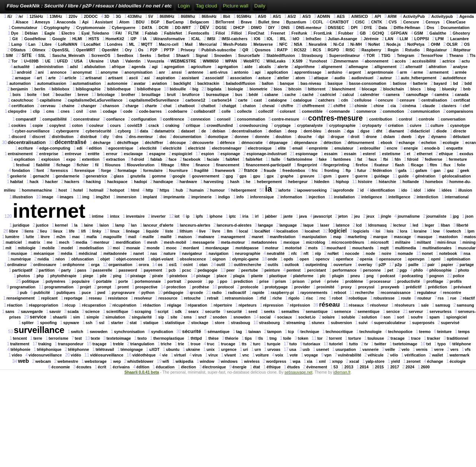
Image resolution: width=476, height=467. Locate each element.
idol (417, 190)
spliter (28, 323)
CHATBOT (339, 22)
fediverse (433, 159)
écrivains (121, 367)
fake (323, 159)
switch (77, 332)
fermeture (458, 159)
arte (52, 78)
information (291, 197)
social (265, 317)
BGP (155, 22)
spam (434, 317)
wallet (438, 355)
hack (34, 182)
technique (310, 332)
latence (343, 225)
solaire (328, 317)
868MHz (167, 16)
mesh (152, 242)
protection (176, 287)
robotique (358, 298)
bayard (440, 83)
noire (386, 253)
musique (19, 253)
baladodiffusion (240, 83)
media (82, 242)
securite (213, 311)
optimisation (459, 259)
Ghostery (461, 33)
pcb (172, 270)
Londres (115, 44)
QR (245, 50)
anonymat (82, 72)
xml (322, 361)
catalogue (303, 100)
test (78, 338)
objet (105, 259)
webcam (43, 361)
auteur (386, 78)
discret (39, 137)
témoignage (132, 349)
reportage (73, 298)
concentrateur (86, 119)
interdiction (428, 197)
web (23, 361)
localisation (287, 231)
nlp (318, 253)
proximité (325, 287)
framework (225, 170)
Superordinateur (345, 55)
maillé (166, 237)
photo (464, 270)
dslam (389, 137)
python (148, 292)
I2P (134, 39)
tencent (20, 338)
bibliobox (60, 89)
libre (13, 231)
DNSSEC (336, 28)
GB (363, 33)
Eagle (50, 33)
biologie (236, 89)
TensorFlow (432, 55)
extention (91, 159)
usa (293, 349)
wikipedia (184, 361)
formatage (127, 170)
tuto (293, 344)
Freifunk (299, 33)
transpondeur (71, 344)
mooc (171, 248)
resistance (118, 298)
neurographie (248, 253)
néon (60, 259)
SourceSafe (249, 55)
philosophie (440, 270)
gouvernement (205, 176)
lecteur (400, 225)
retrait (213, 298)
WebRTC (251, 61)
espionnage (307, 154)
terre (38, 338)
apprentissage (308, 72)
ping (117, 276)
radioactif (237, 292)
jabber (271, 216)
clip (36, 111)
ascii (134, 78)
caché (308, 95)
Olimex (39, 50)
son (387, 317)
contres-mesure (336, 118)
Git (15, 39)
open (304, 259)
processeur (380, 281)
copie (38, 125)
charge (132, 106)
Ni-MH (356, 44)
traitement (20, 344)
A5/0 (262, 16)
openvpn (416, 259)
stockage (200, 323)
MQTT (147, 44)
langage (266, 225)
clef (466, 106)
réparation (197, 305)
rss (441, 298)
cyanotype (460, 125)
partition (47, 270)
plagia (239, 276)
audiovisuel (362, 78)
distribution (63, 137)
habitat (17, 182)
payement (153, 270)
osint (188, 265)
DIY (271, 28)
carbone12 (195, 100)
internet (49, 211)
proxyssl (366, 287)
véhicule (376, 355)
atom (300, 78)
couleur (97, 125)
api (258, 72)
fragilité (201, 170)
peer (231, 270)
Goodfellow (35, 39)
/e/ (21, 16)
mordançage (217, 248)
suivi (363, 323)
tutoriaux (312, 344)
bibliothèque (149, 89)
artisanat (93, 78)
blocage (369, 89)
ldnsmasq (377, 225)
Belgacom (200, 22)
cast (258, 100)
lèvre (45, 237)
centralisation (434, 100)
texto (142, 338)
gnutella (138, 176)
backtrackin (208, 83)
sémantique (218, 332)
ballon (268, 83)
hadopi (140, 182)
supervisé (450, 323)
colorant (287, 111)
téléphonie (20, 349)
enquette (454, 148)
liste (169, 231)
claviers (449, 106)
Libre (47, 44)
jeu (357, 216)
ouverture (343, 265)
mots (313, 248)
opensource (390, 259)
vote (294, 355)
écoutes (84, 367)
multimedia (405, 248)
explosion (51, 159)
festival (23, 165)
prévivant (462, 287)
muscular (467, 248)
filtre (185, 165)
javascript (322, 216)
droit (355, 137)
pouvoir (195, 281)
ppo (223, 281)
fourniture (178, 170)
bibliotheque (119, 89)
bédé (253, 95)
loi (378, 231)
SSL (42, 55)
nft (306, 253)
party (66, 270)
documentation (187, 137)
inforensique (262, 197)
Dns (431, 28)
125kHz (36, 16)
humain (197, 190)
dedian (275, 131)
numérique (21, 259)
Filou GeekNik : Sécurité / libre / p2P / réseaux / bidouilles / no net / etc (89, 6)
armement (439, 72)
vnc (245, 355)
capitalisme (51, 100)
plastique (278, 276)
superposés (423, 323)
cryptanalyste (310, 125)
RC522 (300, 50)
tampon (274, 332)
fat (360, 159)
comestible (312, 111)
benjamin (19, 89)
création (395, 125)
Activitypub (442, 16)
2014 (364, 367)
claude (429, 106)
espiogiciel (182, 154)
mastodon (448, 237)
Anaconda (66, 22)
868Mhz (188, 16)
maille (148, 237)
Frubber (346, 33)
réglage (174, 305)
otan (204, 265)
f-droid (138, 159)
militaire (403, 242)
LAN (389, 39)
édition (143, 367)
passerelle (102, 270)
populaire (81, 281)
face (172, 159)
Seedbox (125, 55)
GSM (418, 33)
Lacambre (459, 39)
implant (150, 197)
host (63, 190)
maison (185, 237)
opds (288, 259)
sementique (369, 311)
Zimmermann (346, 61)
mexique (291, 242)
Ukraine (97, 61)
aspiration (166, 78)
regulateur (427, 292)
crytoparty (372, 125)
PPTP (169, 50)
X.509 (297, 61)
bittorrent (317, 89)
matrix (34, 242)
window (207, 361)
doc (163, 137)
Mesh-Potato (235, 44)
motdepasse (247, 248)
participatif (22, 270)
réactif (469, 298)
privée (333, 281)
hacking (93, 182)
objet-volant (162, 259)
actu (466, 61)
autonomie (118, 83)
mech (64, 242)
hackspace (117, 182)
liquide (152, 231)
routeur (424, 298)
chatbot (208, 106)
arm (403, 72)
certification (23, 106)
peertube (250, 270)
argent (355, 72)
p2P (382, 265)
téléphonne (79, 349)
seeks (269, 311)
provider (302, 287)
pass (82, 270)
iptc (232, 216)
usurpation (346, 349)
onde (272, 259)
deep (292, 131)
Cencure (411, 22)
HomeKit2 (115, 39)
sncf (202, 317)
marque (380, 237)
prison (298, 281)
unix (210, 349)
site (174, 317)
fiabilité (43, 165)
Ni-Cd (338, 44)
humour (218, 190)
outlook (292, 265)
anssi (176, 72)
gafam (421, 170)
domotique (218, 137)
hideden (322, 182)
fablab (156, 159)
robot (337, 298)
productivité (409, 281)
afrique (119, 67)
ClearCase (456, 22)
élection (189, 367)
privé (316, 281)
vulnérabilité (350, 355)
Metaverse (263, 44)
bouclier (63, 95)
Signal (202, 55)
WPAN (231, 61)
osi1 (173, 265)
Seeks (146, 55)
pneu (355, 276)
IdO (296, 39)
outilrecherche (247, 265)
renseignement (20, 298)
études (293, 367)
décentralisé (71, 142)
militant (424, 242)
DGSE (221, 28)
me (50, 242)
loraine (420, 231)
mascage (402, 237)
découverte (203, 143)
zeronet (414, 361)
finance (202, 165)
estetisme (391, 154)
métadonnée (115, 253)
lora (404, 231)
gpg (229, 176)
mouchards (363, 248)
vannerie (370, 349)
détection (332, 143)
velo (406, 349)
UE (48, 61)
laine (89, 225)
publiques (66, 292)
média (66, 253)
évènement (317, 367)
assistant (190, 78)
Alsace (22, 22)
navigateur (192, 253)
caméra (441, 95)
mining (469, 242)
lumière (12, 237)
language (288, 225)
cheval (268, 106)
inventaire (135, 216)
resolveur (143, 298)
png (370, 276)
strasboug (241, 323)
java (303, 216)
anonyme (110, 72)
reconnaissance (395, 292)
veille (390, 349)
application (277, 72)
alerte (283, 67)
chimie (361, 106)
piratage (138, 276)
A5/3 (307, 16)
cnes (65, 111)
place (221, 276)
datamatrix (164, 131)
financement (228, 165)
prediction (243, 281)
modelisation (91, 248)
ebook (386, 143)
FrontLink (323, 33)
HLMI (77, 39)
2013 (349, 367)
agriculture (201, 67)
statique (151, 323)
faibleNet (254, 159)
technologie (370, 332)
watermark (459, 355)
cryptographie (342, 125)
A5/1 (277, 16)
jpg (456, 216)
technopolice (401, 332)
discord (19, 137)
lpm (471, 231)
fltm (434, 165)
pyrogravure (123, 292)
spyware (71, 323)
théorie (232, 338)
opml (436, 259)
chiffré (340, 106)
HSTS (94, 39)
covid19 (135, 125)
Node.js (394, 44)
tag (239, 332)
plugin (338, 276)
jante (288, 216)
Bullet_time (269, 22)
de (203, 131)
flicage (417, 165)
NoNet (374, 44)
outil (221, 265)
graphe (287, 176)
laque (309, 225)
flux (447, 165)
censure (407, 100)
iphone (216, 216)
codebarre (178, 111)
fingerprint (307, 165)
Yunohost (318, 61)
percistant (317, 270)
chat (167, 106)
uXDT (154, 349)
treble (118, 344)
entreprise (49, 154)
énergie (239, 367)
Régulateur (437, 50)
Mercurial (208, 44)
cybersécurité (98, 131)
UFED (62, 61)
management (233, 237)
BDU (140, 22)
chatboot (186, 106)
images (67, 197)
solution (369, 317)
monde (153, 248)
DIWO (256, 28)
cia (393, 106)
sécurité (192, 331)
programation (23, 287)
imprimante (174, 197)
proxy (346, 287)
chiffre (287, 106)
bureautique (217, 95)
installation (344, 197)
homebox (434, 182)
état (256, 367)
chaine (68, 106)
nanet (138, 253)
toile (287, 338)
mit (9, 248)
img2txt (103, 197)
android (24, 72)
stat (133, 323)
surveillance (39, 330)
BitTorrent (225, 22)
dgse (365, 131)
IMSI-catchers (234, 39)
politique (30, 281)
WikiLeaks (276, 61)
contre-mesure (286, 119)
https (164, 190)
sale (425, 305)
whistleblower (140, 361)
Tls (472, 55)
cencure (385, 100)
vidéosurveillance (107, 355)
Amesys (43, 22)
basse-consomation (368, 83)
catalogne (278, 100)
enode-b (432, 148)
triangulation (142, 344)
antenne (196, 72)
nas (154, 253)
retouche (192, 298)
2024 (410, 367)
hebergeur (298, 182)
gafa (402, 170)
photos (23, 276)
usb (306, 349)
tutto (354, 344)
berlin (40, 89)
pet (390, 270)
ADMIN (324, 16)
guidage (382, 176)
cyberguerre (68, 131)
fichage (63, 165)
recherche (365, 292)
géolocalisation (457, 176)
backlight (182, 83)
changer (88, 106)
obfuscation (83, 259)
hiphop (342, 182)
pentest (293, 270)
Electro (68, 33)
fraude (270, 170)
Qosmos (263, 50)
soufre (417, 317)
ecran (470, 143)
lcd (359, 225)
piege (88, 276)
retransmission (239, 298)
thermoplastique (169, 338)
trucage (228, 344)
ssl (102, 323)
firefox (362, 165)
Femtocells (199, 33)
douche (305, 137)
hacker (51, 182)
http (149, 190)
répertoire (223, 305)
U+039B (31, 61)
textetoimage (119, 338)
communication (425, 111)
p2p (398, 265)
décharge (102, 143)
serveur (416, 311)
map (337, 237)
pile (103, 276)
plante (257, 276)
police (459, 276)
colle (226, 111)
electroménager (227, 148)
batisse (400, 83)
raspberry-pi (282, 292)
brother (128, 95)
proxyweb (390, 287)
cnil (80, 111)
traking (45, 344)
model (67, 248)
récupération (124, 305)
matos (470, 237)
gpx (270, 176)
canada (462, 95)
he (248, 182)
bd (456, 83)
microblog (316, 242)
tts (244, 344)
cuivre (416, 125)
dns (119, 137)
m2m (61, 237)
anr (162, 72)
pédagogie (173, 292)
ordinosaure (45, 265)
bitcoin (295, 89)
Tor (14, 61)
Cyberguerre (124, 28)
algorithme (305, 67)
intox (115, 216)
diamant (396, 131)
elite (282, 148)
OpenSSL (61, 50)
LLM (404, 39)
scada (73, 311)
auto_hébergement (419, 78)
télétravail (105, 349)
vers (454, 349)
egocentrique (121, 148)
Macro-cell (169, 44)
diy (106, 137)
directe (460, 131)
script (163, 311)
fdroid (413, 159)
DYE (368, 28)
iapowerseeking (312, 190)
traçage (99, 344)
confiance (116, 119)
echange (407, 143)
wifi (166, 361)
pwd (101, 292)
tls (261, 338)
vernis (422, 349)
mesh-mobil (175, 242)
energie (411, 148)
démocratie (252, 143)
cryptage (282, 125)
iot (177, 216)
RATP (282, 50)
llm (230, 231)
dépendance (306, 143)
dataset (188, 131)
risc (310, 298)
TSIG (386, 55)
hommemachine (37, 190)
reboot (340, 292)
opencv (322, 259)
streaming (296, 323)
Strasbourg (312, 55)
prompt (104, 287)
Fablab (151, 33)
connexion (201, 119)
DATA (147, 28)
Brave (247, 22)
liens (29, 231)
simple (93, 317)
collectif (266, 111)
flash (400, 165)
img (86, 197)
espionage (230, 154)
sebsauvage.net (298, 372)
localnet (312, 231)
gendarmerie (67, 176)
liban (445, 225)
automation (20, 83)
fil (97, 165)
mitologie (27, 248)
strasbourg (270, 323)
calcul (348, 95)
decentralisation (247, 131)
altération (438, 67)
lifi (83, 231)
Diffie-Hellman (407, 28)
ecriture (25, 148)
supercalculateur (390, 323)
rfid (263, 298)
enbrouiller (370, 148)
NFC (283, 44)
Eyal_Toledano (95, 33)
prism (281, 281)
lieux (58, 231)
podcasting (412, 276)
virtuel (180, 355)
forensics (59, 170)
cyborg (125, 131)
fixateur (381, 165)
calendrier (370, 95)
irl (257, 216)
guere (343, 176)
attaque (321, 78)
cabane (271, 95)
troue (196, 344)
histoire (365, 182)
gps (243, 176)
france (251, 170)
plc (323, 276)
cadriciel (328, 95)
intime (98, 216)
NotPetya (416, 44)
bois (17, 95)
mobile (48, 248)
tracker (434, 338)
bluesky (450, 89)
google (179, 176)
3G (118, 16)
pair (431, 265)
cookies (19, 125)
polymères (55, 281)
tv (366, 344)
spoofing (49, 323)
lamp (120, 225)
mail (132, 237)
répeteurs (247, 305)
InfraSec (313, 39)
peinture (272, 270)
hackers (72, 182)
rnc (323, 298)
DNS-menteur (309, 28)
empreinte (319, 148)
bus (239, 95)
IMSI (211, 39)
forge (106, 170)
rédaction (152, 305)
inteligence (372, 197)
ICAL (196, 39)
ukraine (193, 349)
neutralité (276, 253)
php (40, 276)
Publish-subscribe (219, 50)
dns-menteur (141, 137)
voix (279, 355)
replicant (49, 298)
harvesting (213, 182)
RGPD (333, 50)
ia (269, 189)
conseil (224, 119)
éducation (165, 367)
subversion (342, 323)
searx (193, 311)
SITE (27, 55)
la (76, 225)
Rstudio (412, 50)
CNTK (377, 22)
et (409, 154)
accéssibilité (424, 61)
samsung (465, 305)
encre (392, 148)
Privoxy (188, 50)
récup (70, 305)
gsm (328, 176)
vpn (328, 355)
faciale (213, 159)
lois (390, 231)
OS (467, 44)
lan (134, 225)
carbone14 (221, 100)
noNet (333, 253)
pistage (203, 276)
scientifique (117, 311)
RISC (350, 50)
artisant (115, 78)
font (40, 170)
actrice (449, 61)
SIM (9, 55)
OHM (436, 44)
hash (235, 182)
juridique (21, 225)
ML (132, 44)
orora (144, 265)
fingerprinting (336, 165)
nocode (352, 253)
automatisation (87, 83)
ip (188, 216)
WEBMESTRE (184, 61)
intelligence (399, 197)
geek (464, 170)
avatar (140, 83)
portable (104, 281)
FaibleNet (173, 33)
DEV (204, 28)
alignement (332, 67)
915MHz (244, 16)
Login (184, 6)
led (415, 225)
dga (350, 131)
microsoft (380, 242)
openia (366, 259)
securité (234, 311)
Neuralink (318, 44)
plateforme (303, 276)
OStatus (18, 50)
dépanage (279, 143)
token (303, 338)
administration (50, 67)
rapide (258, 292)
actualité (21, 67)
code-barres (150, 111)
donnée (262, 137)
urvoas (274, 349)
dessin (334, 131)
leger (429, 225)
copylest (57, 125)
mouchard (336, 248)
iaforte (285, 190)
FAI (119, 33)
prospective (147, 287)
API (378, 16)
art (39, 78)
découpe (178, 143)
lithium (186, 231)
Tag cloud (207, 6)
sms (188, 317)
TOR (370, 55)
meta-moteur (233, 242)
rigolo (294, 298)
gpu (257, 176)
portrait (174, 281)
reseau (95, 298)
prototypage (276, 287)
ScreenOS (101, 55)
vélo (394, 355)
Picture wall (236, 6)
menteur (102, 242)
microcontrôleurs (348, 242)
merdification (128, 242)
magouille (113, 237)
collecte (245, 111)
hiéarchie (387, 182)
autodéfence (455, 78)
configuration (144, 119)
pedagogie (207, 270)
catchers (327, 100)
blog (432, 89)
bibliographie (88, 89)
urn (258, 349)
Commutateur (24, 28)
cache (290, 95)
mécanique (44, 253)
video (17, 355)
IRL (283, 39)
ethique (446, 154)
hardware (188, 182)
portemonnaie (148, 281)
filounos (112, 165)
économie (61, 367)
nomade (406, 253)
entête (94, 154)
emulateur (344, 148)
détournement (361, 143)
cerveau (48, 106)
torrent (335, 338)
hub (180, 190)
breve (83, 95)
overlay (365, 265)
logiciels (361, 231)
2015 (379, 367)
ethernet (425, 154)
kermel (61, 225)
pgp (403, 270)
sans (10, 311)
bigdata (214, 89)
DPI (354, 28)
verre (439, 349)
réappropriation (44, 305)
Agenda (467, 16)
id (362, 190)
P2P (154, 50)
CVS (393, 22)
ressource (168, 298)
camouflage (417, 95)
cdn (345, 100)
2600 (425, 367)
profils (456, 281)
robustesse (384, 298)
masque (425, 237)
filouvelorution (141, 165)
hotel (78, 190)
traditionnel (457, 338)
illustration (23, 197)
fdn (398, 159)
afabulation (95, 67)
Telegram (406, 55)
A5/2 (292, 16)
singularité (142, 317)
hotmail (96, 190)
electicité (148, 148)
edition (95, 148)
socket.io (307, 317)
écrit (102, 367)
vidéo (76, 355)
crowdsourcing (254, 125)
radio (217, 292)
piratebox (178, 276)
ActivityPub (414, 16)
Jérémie (371, 39)
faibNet (232, 159)
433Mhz (135, 16)
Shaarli (183, 55)
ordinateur (17, 265)
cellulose (363, 100)
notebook (448, 253)
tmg (273, 338)
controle (427, 119)
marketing (357, 237)
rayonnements (314, 292)
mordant (191, 248)
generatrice (97, 176)
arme (418, 72)
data (144, 131)
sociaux (284, 317)
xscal (354, 361)
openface (345, 259)
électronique (214, 367)
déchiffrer (154, 143)
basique (335, 83)
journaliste (436, 216)
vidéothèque (144, 355)
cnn (93, 111)
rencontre (452, 292)
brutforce (191, 95)
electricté (197, 148)
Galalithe (438, 33)
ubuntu (173, 349)
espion (208, 154)
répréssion (300, 305)
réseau (329, 304)
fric (315, 170)
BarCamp (175, 22)
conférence (173, 119)
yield (395, 361)
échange (435, 361)
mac (76, 237)
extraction (115, 159)
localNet (262, 231)
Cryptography (57, 28)
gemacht (41, 176)
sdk (178, 311)
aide (248, 67)
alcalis (265, 67)
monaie (133, 248)
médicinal (88, 253)
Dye (15, 33)
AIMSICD (360, 16)
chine (379, 106)
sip (161, 317)
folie (461, 165)
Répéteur (462, 50)
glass (119, 176)
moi (116, 248)
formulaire (153, 170)
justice (42, 225)
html (135, 190)
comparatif (26, 119)
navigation (218, 253)
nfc (294, 253)
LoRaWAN (68, 44)
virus (197, 355)
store (220, 323)
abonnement (377, 61)
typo (442, 344)
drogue (337, 137)
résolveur (379, 305)
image (47, 197)
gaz (450, 170)
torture (355, 338)
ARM (392, 16)
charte (151, 106)
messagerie (204, 242)
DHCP (239, 28)
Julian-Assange (343, 39)
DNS (285, 28)
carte (243, 100)
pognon (437, 276)
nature (170, 253)
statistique (175, 323)
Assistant (104, 22)
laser (325, 225)
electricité (173, 148)
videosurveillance (45, 355)
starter (117, 323)
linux (115, 231)
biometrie (258, 89)
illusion (465, 190)
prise (264, 281)
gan (437, 170)
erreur (112, 154)
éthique (274, 367)
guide (403, 176)
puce (86, 292)
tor (320, 338)
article (70, 78)
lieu (44, 231)
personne (372, 270)
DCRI (164, 28)
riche (277, 298)
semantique (317, 311)
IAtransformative (169, 39)
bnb (467, 89)
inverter (158, 216)
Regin (393, 50)
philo (418, 270)
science (92, 311)
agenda (139, 67)
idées (447, 190)
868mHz (209, 16)
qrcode (196, 292)
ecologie (451, 143)
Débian (32, 33)
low (437, 231)
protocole (249, 287)
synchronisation (129, 332)
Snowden (223, 55)
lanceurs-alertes (195, 225)
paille (413, 265)
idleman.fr (342, 372)
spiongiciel (457, 317)
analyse (460, 67)
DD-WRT (183, 28)
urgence (229, 349)
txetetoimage (405, 344)
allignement (385, 67)
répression (273, 305)
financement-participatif (268, 165)
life (72, 231)
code (128, 111)
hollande (411, 182)
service (38, 317)
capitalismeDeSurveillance (154, 100)
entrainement (20, 154)
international (457, 197)
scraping (143, 311)
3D (107, 16)
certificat (462, 100)
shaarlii (60, 317)
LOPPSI (422, 39)
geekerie (18, 176)
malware (206, 237)
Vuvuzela (155, 61)
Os (141, 50)
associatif (214, 78)
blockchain (394, 89)
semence (343, 311)
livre (216, 231)
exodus (466, 154)
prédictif (414, 287)
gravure (307, 176)
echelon (429, 143)
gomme (159, 176)
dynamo (439, 137)
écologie (458, 361)
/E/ (9, 16)
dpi (321, 137)
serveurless (440, 311)
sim (77, 317)
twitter (380, 344)
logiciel (338, 231)
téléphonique (49, 349)
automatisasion (52, 83)
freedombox (294, 170)
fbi (385, 159)
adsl (74, 67)
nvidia (43, 259)
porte (123, 281)
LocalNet (92, 44)
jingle (386, 216)
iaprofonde (343, 190)
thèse (213, 338)
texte (95, 338)
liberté (462, 225)
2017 (395, 367)
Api (85, 22)
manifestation (282, 237)
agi (155, 67)
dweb (406, 137)
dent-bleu (312, 131)
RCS (317, 50)
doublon (283, 137)
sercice (393, 311)
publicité (42, 292)
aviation (160, 83)
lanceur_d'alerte (158, 225)
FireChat (256, 33)
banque (287, 83)
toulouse (376, 338)
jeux (370, 216)
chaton (249, 106)
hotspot (117, 190)
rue (454, 298)
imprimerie (201, 197)
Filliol (237, 33)
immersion (126, 197)
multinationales (437, 248)
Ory (128, 50)
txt (429, 344)
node (370, 253)
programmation (59, 287)
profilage (435, 281)
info (240, 197)
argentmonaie (380, 72)
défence (228, 143)
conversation (453, 119)
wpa (297, 361)
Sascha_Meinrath (69, 55)
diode (441, 131)
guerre (361, 176)
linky (97, 231)
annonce (58, 72)
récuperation (94, 305)
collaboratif (204, 111)
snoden (220, 317)
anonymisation (139, 72)
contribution (381, 119)
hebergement (269, 182)
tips (248, 338)
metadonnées (264, 242)
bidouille (178, 89)
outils (273, 265)
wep (117, 361)
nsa (467, 253)
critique (193, 125)
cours (115, 125)
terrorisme (59, 338)
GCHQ (378, 33)
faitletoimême (300, 159)
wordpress (276, 361)
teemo (425, 332)
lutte (30, 237)
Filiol (220, 33)
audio (340, 78)
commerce (366, 111)
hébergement (244, 190)
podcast (388, 276)
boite (32, 95)
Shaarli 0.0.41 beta (142, 372)
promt (123, 287)
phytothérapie (63, 276)
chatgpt (229, 106)
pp (211, 281)
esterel (369, 154)
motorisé (293, 248)
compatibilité (55, 119)
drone (372, 137)
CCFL (318, 22)
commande (340, 111)
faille (276, 159)
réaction (15, 305)
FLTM (134, 33)
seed (253, 311)
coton (77, 125)
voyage (311, 355)
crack (154, 125)
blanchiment (344, 89)
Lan (32, 44)
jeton (343, 216)
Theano (456, 55)
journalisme (409, 216)
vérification (415, 355)
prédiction (438, 287)
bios (278, 89)
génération (425, 176)
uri (245, 349)
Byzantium (296, 22)
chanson (111, 106)
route (406, 298)
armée (461, 72)
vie (165, 355)
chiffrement (313, 106)
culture (437, 125)
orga (95, 265)
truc (211, 344)
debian (219, 131)
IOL (270, 39)
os (160, 265)
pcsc (187, 270)
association (241, 78)
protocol (226, 287)
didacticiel (420, 131)
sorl (401, 317)
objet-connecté (130, 259)
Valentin (133, 61)
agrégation (228, 67)
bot (46, 95)
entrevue (73, 154)
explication (25, 159)
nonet (427, 253)
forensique (84, 170)
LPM (440, 39)
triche (166, 344)
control (405, 119)
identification (382, 190)
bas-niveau (311, 83)
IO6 (257, 39)
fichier (83, 165)
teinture (444, 332)
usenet (322, 349)
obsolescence (193, 259)
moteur (272, 248)
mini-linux (447, 242)
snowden (242, 317)
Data (383, 28)
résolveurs (405, 305)
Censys (432, 22)
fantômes (342, 159)
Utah (115, 61)
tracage (398, 338)
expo (71, 159)
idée (431, 190)
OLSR (452, 44)
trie (181, 344)
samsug (443, 305)
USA (79, 61)
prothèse (201, 287)
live (202, 231)
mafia (91, 237)
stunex (318, 323)
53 (336, 367)
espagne (157, 154)
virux (213, 355)
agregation (174, 67)
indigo (224, 197)
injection (317, 197)
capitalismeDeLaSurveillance (95, 100)
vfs (468, 349)
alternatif (414, 67)
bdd (468, 83)
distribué (88, 137)
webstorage (96, 361)
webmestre (68, 361)
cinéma (409, 106)
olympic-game (245, 259)
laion (104, 225)
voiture (262, 355)
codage (110, 111)
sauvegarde (32, 311)
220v (73, 16)
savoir (55, 311)
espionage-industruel (267, 154)
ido (404, 190)
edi (79, 148)
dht (379, 131)
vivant (230, 355)
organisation (120, 265)
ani (41, 72)
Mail (189, 44)
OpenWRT (86, 50)
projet (86, 287)
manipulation (314, 237)
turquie (274, 344)
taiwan (255, 332)
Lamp (17, 44)
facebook (192, 159)
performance (345, 270)
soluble (348, 317)
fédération (382, 170)
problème (354, 281)
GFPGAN (399, 33)
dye (421, 137)
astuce (265, 78)
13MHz (56, 16)
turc (257, 344)
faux (373, 159)
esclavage (133, 154)
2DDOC (91, 16)
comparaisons (460, 111)
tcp (291, 332)
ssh (89, 323)
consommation (251, 119)
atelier (283, 78)
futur (362, 170)
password (128, 270)
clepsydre (17, 111)
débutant (461, 137)
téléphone (461, 344)
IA (145, 39)
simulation (115, 317)
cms (50, 111)
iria (245, 216)
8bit (227, 16)
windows (229, 361)
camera (393, 95)
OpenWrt (110, 50)
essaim (331, 154)
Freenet (278, 33)
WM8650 (211, 61)
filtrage (168, 165)
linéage (133, 231)
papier (447, 265)
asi (147, 78)
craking (173, 125)
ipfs (200, 216)
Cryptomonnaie (91, 28)
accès (401, 61)
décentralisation (27, 142)
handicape (163, 182)
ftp (348, 170)
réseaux (356, 305)
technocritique (339, 332)
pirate (157, 276)
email (297, 148)
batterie (420, 83)
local (244, 231)
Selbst (164, 55)
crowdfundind (220, 125)
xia (310, 361)
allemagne (358, 67)
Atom (124, 22)
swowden (99, 332)
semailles (290, 311)
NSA (298, 44)
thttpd (196, 338)
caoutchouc (22, 100)
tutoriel (336, 344)
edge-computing (55, 148)
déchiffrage (128, 143)
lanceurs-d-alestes (234, 225)
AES (341, 16)
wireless (252, 361)
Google (59, 39)
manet (258, 237)
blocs (416, 89)
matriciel (14, 242)
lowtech (454, 231)
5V (151, 16)
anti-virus (219, 72)
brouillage (151, 95)
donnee (242, 137)
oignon (219, 259)
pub (24, 292)
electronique (260, 148)
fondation (21, 170)
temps (464, 332)
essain (350, 154)
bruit (171, 95)
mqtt (384, 248)
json (469, 216)
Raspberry (371, 50)
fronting (332, 170)
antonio (241, 72)
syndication (162, 332)
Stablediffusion (281, 55)
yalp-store (375, 361)
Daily (260, 6)
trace (416, 338)
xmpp (337, 361)
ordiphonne (74, 265)
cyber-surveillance (32, 131)
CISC (360, 22)
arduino (335, 72)
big (195, 89)
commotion (393, 111)
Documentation (455, 28)
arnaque (22, 78)
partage (467, 265)
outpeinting (316, 265)
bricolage (106, 95)
